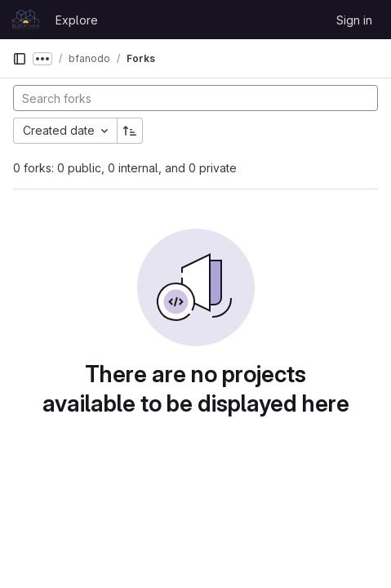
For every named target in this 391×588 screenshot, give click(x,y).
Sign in (354, 20)
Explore (77, 20)
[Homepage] (26, 20)
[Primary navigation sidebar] (20, 59)
